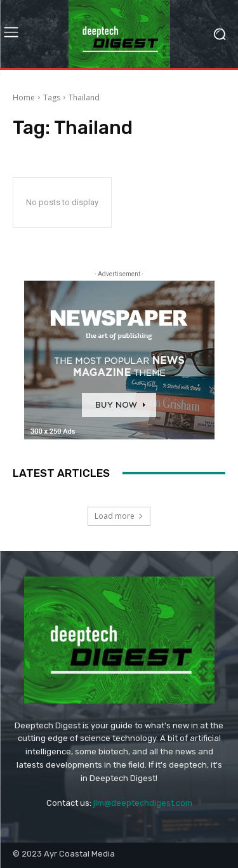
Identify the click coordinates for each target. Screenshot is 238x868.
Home (24, 97)
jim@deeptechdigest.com (143, 803)
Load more (119, 516)
